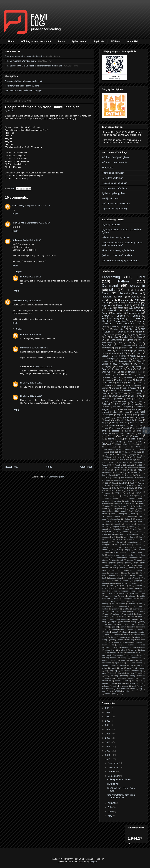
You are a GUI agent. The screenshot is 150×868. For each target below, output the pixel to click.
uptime (117, 681)
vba (113, 683)
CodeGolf (124, 359)
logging (105, 423)
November (113, 767)
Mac (122, 478)
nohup (115, 606)
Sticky (121, 332)
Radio (132, 488)
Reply (15, 214)
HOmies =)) (113, 784)
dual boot (126, 545)
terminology (138, 671)
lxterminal (138, 586)
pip (117, 351)
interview (109, 380)
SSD (139, 369)
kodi (112, 581)
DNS (143, 329)
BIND (112, 452)
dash (116, 532)
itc (119, 575)
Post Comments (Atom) (55, 477)
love (112, 586)
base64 (142, 503)
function (131, 555)
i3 (119, 570)
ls (117, 586)
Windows (106, 372)
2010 (108, 759)
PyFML (142, 305)
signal (143, 650)
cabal (132, 509)
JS (129, 473)
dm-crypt (111, 539)
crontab (129, 375)
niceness (105, 606)
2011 (108, 755)
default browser (108, 534)
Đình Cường (18, 205)
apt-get (139, 332)
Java (111, 475)
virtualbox (129, 324)
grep (116, 348)
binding (123, 506)
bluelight (139, 506)
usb (133, 681)
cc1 (132, 511)
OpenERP (123, 483)
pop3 (127, 428)
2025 (108, 708)
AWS (138, 447)
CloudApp (114, 391)
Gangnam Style (118, 467)
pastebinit (141, 611)
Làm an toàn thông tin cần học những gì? (24, 91)
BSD (140, 324)
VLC (125, 496)
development (132, 534)
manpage (125, 591)
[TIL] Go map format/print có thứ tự (21, 61)
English (105, 364)
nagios (132, 601)
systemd (138, 385)
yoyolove (106, 305)
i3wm (125, 570)
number (105, 609)
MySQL (109, 367)
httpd (112, 570)
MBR (133, 396)
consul (131, 527)
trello (133, 439)
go (132, 321)
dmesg (130, 539)
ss (120, 436)
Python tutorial (79, 41)
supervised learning (134, 663)
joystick (137, 578)
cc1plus (139, 511)
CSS (104, 340)
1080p (117, 444)
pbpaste (105, 617)
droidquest (106, 545)
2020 (108, 717)
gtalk (143, 563)
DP (125, 457)
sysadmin (138, 286)
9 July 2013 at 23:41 (39, 348)
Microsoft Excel (130, 480)
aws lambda (131, 503)
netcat (122, 426)
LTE (137, 475)
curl (139, 375)
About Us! (132, 41)
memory (109, 383)
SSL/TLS (138, 491)
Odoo (114, 483)
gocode (128, 563)
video (114, 356)
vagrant (105, 388)
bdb (115, 506)
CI (141, 388)
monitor (120, 383)
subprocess (106, 663)
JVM (104, 475)
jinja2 (104, 578)
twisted (124, 676)
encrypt (118, 547)
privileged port (110, 624)
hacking (134, 327)
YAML (124, 404)
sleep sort (131, 652)
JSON (115, 396)
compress (129, 524)
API (126, 447)
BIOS (119, 452)
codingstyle (137, 521)
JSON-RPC (138, 473)
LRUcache (128, 475)
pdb (120, 617)
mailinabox (106, 591)
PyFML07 (131, 485)
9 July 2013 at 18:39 (32, 334)
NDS (106, 483)
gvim (116, 565)
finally (107, 552)
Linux (141, 277)
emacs (126, 412)
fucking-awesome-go (116, 555)
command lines (135, 372)
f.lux (140, 547)
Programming (136, 367)
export (120, 415)
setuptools (125, 647)
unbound (142, 676)
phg (111, 619)
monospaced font (130, 599)
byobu (110, 509)
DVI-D (104, 460)
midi (144, 593)
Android (126, 337)
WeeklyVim (135, 308)
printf (104, 431)
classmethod (115, 519)
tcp (116, 671)
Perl (135, 399)
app (141, 498)
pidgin (133, 619)
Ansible (133, 388)
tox (126, 439)
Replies (19, 271)
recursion (141, 629)
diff (119, 537)
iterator (127, 575)
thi (128, 673)
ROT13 (123, 488)
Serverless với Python (112, 178)
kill (122, 420)
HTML (139, 470)
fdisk (129, 415)
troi (112, 676)
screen (127, 642)
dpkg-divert (106, 542)
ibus (132, 570)
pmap (104, 622)
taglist (129, 668)
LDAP (124, 396)
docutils (139, 539)
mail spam (129, 588)
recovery (131, 629)
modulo (117, 599)
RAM (104, 369)
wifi (103, 444)
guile (133, 335)
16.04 (125, 444)
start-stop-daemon (109, 658)
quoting (132, 627)
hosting (132, 568)
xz (111, 691)
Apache (133, 356)
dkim (140, 537)
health (123, 568)
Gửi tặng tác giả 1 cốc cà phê (36, 41)
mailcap (139, 588)
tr (144, 673)
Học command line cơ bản (114, 183)
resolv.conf (107, 434)
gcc (112, 557)
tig (133, 673)
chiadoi (131, 516)
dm (103, 539)
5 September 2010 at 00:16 (37, 205)
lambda (131, 420)
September (113, 776)
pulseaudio (107, 385)
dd (132, 532)
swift (127, 436)
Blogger (93, 862)
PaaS (132, 483)
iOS (135, 417)
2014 (108, 742)
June (110, 812)
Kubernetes (107, 168)
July (110, 807)
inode (133, 573)
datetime (125, 532)
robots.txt (138, 637)
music (113, 601)
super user (119, 663)
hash (140, 565)
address (122, 498)
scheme (141, 321)
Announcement (134, 313)
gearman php (122, 557)
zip (144, 691)
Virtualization (119, 321)
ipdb (104, 575)
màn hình (122, 601)
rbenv (122, 629)
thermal (121, 673)
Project (113, 327)
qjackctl (115, 627)
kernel (130, 380)
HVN (143, 364)
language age (137, 581)
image (104, 573)
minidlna (132, 596)
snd (141, 652)
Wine (138, 496)
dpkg (104, 335)
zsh (110, 444)
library (125, 583)
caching (105, 511)
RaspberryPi (117, 369)
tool (139, 673)
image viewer (115, 573)
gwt (124, 565)
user (140, 681)
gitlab (107, 417)
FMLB (115, 364)
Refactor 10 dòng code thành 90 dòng (22, 86)
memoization (133, 593)
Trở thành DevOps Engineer (115, 157)
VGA (118, 496)
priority (134, 622)
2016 (108, 734)
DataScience (116, 340)
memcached (120, 593)
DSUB (140, 457)
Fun (137, 290)
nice (140, 604)
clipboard (128, 519)
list (137, 380)
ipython (120, 380)
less (140, 420)
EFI (141, 460)
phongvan (116, 428)
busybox (128, 407)
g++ (106, 557)
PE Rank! (116, 41)
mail (120, 588)
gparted (126, 417)
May (110, 816)
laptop (104, 583)
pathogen (116, 614)
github (114, 560)
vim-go (119, 442)
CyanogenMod (134, 455)
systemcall (137, 436)
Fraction (128, 465)
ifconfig (139, 570)
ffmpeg (128, 550)
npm (140, 426)
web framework (123, 689)
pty (133, 624)
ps (106, 337)
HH (124, 470)
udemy (132, 676)
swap (114, 665)
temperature (125, 671)
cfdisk (113, 514)
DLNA (117, 457)
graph (136, 563)
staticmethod (136, 658)
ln (141, 583)
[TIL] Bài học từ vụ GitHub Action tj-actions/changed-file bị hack (33, 66)
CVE (113, 455)
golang (105, 303)
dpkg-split (119, 542)
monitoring (140, 348)
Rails (115, 401)
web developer (108, 689)
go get (111, 563)
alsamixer (132, 498)
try (117, 676)
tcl (111, 671)
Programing (111, 277)
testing (111, 439)
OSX (139, 343)
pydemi (105, 353)
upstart (105, 356)
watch (134, 686)
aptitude (128, 501)
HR (131, 470)
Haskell (105, 396)
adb (114, 498)
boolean (116, 407)
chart (133, 514)
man (116, 591)
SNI (129, 491)
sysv (121, 668)
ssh (130, 353)
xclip (140, 689)
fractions (133, 552)
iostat (140, 573)
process (116, 431)
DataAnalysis (125, 361)
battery (107, 506)
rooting (105, 640)
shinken (134, 650)
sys (132, 665)
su (141, 660)
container (106, 375)
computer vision (118, 527)
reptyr (107, 635)
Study (105, 293)
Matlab (105, 321)
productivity (124, 624)
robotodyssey (125, 637)
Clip (104, 391)
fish (136, 415)
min (123, 596)
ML (140, 396)
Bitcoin (136, 452)
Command (110, 286)
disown (132, 537)
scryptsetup (138, 642)
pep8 (140, 617)
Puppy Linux (118, 485)
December (113, 763)
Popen (107, 485)
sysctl (140, 665)
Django (130, 340)
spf (141, 655)
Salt (140, 401)
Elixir (139, 361)
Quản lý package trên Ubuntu (116, 204)
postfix (139, 383)
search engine (108, 645)
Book (109, 308)
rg (106, 637)
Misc (113, 290)
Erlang (139, 391)
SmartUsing (135, 303)
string (123, 660)
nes (113, 604)
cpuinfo (118, 529)
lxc (144, 380)
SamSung (106, 493)
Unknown (17, 240)
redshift (115, 632)
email (112, 335)
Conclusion (127, 391)
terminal (115, 337)
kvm (143, 327)
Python (123, 281)
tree (106, 676)
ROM (114, 488)
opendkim (115, 609)
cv (141, 529)
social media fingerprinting (112, 655)
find (120, 335)
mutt (130, 383)
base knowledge (124, 345)
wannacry (124, 686)
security (119, 434)
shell (126, 310)
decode (139, 532)
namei (140, 601)
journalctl (128, 578)
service (130, 434)
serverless (131, 645)
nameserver (110, 426)
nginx (107, 329)
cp (118, 409)
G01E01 (105, 467)
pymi (139, 431)
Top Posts (99, 41)
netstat (132, 604)
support (105, 665)
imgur (125, 573)
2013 (108, 746)
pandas (142, 335)
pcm (113, 617)
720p (114, 447)
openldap (126, 609)
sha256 (142, 647)
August (111, 803)
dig (125, 537)
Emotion (121, 316)
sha (134, 647)
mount (143, 599)
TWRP (118, 493)
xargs (123, 356)
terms (104, 673)
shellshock (123, 650)
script (122, 353)
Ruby (130, 305)
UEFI (116, 404)
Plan (143, 399)
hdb (115, 568)
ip (115, 420)
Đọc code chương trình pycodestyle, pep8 (24, 81)
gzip (132, 565)
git (126, 335)
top (119, 439)
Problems (121, 367)
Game (138, 310)
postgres (113, 622)
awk (107, 407)
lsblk (123, 586)
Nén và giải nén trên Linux (115, 188)
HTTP (139, 393)
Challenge (110, 359)
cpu (111, 529)
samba (107, 642)
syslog (104, 668)
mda (110, 593)
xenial (104, 691)
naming (105, 604)
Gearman (132, 467)
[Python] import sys (111, 225)
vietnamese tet (132, 683)
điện (115, 694)
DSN (131, 457)
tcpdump (138, 353)
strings (132, 660)
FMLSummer (124, 462)
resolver (127, 635)
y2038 (117, 691)
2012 (108, 751)
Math (121, 308)
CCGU (125, 300)
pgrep (104, 619)
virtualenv (130, 442)
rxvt (139, 640)
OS (129, 343)
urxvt (126, 681)
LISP (118, 475)
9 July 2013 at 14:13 (32, 277)
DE (144, 455)
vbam (120, 683)
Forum (62, 41)
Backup (127, 452)
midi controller (111, 596)
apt (122, 372)
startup (124, 658)
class (104, 519)
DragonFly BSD (116, 460)
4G (141, 444)
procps (125, 351)
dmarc (121, 539)
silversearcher (110, 652)
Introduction (106, 473)
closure (139, 519)
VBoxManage (107, 496)
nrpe (140, 606)
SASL (140, 488)
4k (103, 447)
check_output (107, 516)
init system (140, 377)
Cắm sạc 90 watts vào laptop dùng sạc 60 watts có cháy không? (122, 244)
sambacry (117, 642)
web (124, 388)
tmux (118, 324)
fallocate (105, 550)
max (140, 591)
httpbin (105, 570)
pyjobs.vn (141, 624)
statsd (104, 660)
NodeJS (105, 399)
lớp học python (119, 423)
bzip (125, 509)
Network (107, 297)
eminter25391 (139, 412)
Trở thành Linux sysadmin (114, 162)
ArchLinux (137, 337)
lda (111, 583)
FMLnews (125, 364)
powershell (124, 622)
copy (140, 527)
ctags (135, 529)
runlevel (121, 640)
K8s (140, 340)
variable (105, 683)
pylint (107, 627)
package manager (119, 611)
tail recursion (140, 668)
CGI (143, 452)
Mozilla (142, 480)
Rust (130, 369)
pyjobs (128, 431)
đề (121, 694)
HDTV (116, 470)
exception (109, 415)
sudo (128, 385)
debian (139, 345)
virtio (115, 686)
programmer (137, 351)
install (108, 420)
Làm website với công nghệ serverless (120, 261)
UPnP (139, 493)
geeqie (133, 557)
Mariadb (117, 480)
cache (140, 509)
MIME (107, 478)
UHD (128, 493)
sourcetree (131, 655)
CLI (127, 290)
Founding (118, 465)
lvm (130, 586)
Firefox (105, 313)
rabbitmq (142, 627)
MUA (115, 478)
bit (131, 506)
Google (142, 467)
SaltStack (106, 404)
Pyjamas (105, 488)
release (125, 632)
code (117, 521)
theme (112, 673)
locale (104, 586)
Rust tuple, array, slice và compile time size (24, 56)
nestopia (122, 604)
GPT (130, 393)
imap (143, 417)
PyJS (140, 485)
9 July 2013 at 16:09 (32, 301)
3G (136, 444)
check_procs (120, 516)
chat (140, 514)
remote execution (138, 632)
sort (140, 434)
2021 (108, 712)
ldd (117, 583)
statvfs (114, 660)
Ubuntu (135, 297)
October (112, 772)
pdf (126, 617)
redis (107, 632)
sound (105, 436)
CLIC (143, 356)
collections (106, 524)
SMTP (120, 491)
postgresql (137, 428)
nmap (131, 426)
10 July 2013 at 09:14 (32, 396)
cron (118, 375)
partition (108, 351)
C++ (104, 327)
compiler (118, 524)
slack (122, 652)
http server (127, 348)
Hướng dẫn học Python (113, 173)
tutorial (142, 439)
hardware (128, 377)
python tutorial (119, 329)
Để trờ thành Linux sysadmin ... (117, 237)
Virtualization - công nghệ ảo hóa (118, 250)
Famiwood (138, 462)
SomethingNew (128, 293)
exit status (130, 547)
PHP (128, 399)
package (105, 611)
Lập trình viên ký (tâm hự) (114, 209)
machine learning (137, 423)
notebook (124, 606)
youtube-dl (127, 691)
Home (11, 41)
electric (139, 545)
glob (122, 560)
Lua (144, 475)
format (124, 552)
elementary (106, 547)
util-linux (109, 442)
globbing (130, 560)
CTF (106, 455)
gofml (116, 417)
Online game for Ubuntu (119, 779)
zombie (107, 694)
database (106, 377)
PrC (107, 401)
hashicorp (106, 568)
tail (103, 439)
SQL (132, 401)
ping (141, 619)
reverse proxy (140, 635)
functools (141, 555)
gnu (138, 560)
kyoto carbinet (123, 581)
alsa (143, 404)
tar (106, 671)
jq (144, 578)
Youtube (134, 404)
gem (141, 557)
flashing (115, 552)
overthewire (138, 609)
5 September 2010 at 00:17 (37, 223)
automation (106, 503)
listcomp (134, 583)
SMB (112, 491)
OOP (120, 343)
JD (123, 473)
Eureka (136, 316)
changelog (123, 514)
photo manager (122, 619)
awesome (118, 503)
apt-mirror (118, 501)
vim (137, 300)
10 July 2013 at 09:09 (32, 383)
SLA (104, 491)
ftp (103, 555)
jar (134, 575)
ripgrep (113, 637)
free (141, 552)
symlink (123, 665)
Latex (137, 318)
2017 (108, 729)
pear (133, 617)
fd (113, 550)
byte (118, 509)
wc (141, 686)
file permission (139, 550)
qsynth (124, 627)
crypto (127, 529)
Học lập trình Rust (111, 198)
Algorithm (133, 329)
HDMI (107, 470)
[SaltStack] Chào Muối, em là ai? (118, 255)
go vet (119, 563)
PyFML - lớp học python (113, 193)
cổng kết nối (107, 532)
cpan (104, 529)
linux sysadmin (109, 310)
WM (131, 496)
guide (107, 565)
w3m (140, 442)
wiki (134, 689)
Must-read (119, 303)
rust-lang (131, 640)
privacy (142, 622)
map (133, 591)
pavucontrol (128, 614)
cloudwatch (106, 521)
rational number (111, 629)
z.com (137, 691)
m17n (104, 588)
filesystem (106, 348)
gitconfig (105, 560)
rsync (113, 640)
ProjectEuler (107, 345)
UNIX (130, 332)
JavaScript (110, 332)
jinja (140, 575)
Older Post (86, 467)
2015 (108, 738)
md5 (104, 593)
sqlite (113, 436)
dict (114, 537)
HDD (135, 364)
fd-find (119, 550)
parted (132, 611)
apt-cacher (106, 501)
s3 (144, 640)
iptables (112, 575)
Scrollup (146, 430)
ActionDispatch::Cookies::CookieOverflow (118, 449)
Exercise (106, 393)
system (109, 324)
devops (123, 327)
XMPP (107, 498)
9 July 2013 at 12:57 (32, 240)
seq (120, 645)
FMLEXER (119, 393)
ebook (116, 412)
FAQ (113, 462)
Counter (121, 455)
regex (118, 385)
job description (115, 578)
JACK (117, 473)
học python (118, 313)
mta (106, 601)
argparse (139, 501)
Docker (105, 316)
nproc (133, 606)
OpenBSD (117, 399)
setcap (115, 647)
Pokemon (141, 483)
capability (124, 511)
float (143, 415)
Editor (104, 462)
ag (115, 372)
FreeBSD (139, 465)
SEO (124, 401)
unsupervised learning (125, 678)
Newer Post (11, 467)
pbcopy (139, 614)
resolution (117, 635)
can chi (114, 511)
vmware (115, 388)
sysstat (113, 668)
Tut (12, 189)
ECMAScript (131, 460)
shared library (110, 650)
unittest (108, 678)
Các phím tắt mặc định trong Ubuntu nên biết (121, 796)
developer (137, 409)
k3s (106, 581)
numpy (105, 428)
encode (117, 377)
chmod (140, 516)
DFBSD (108, 457)
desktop (120, 534)
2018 (108, 725)
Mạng (119, 305)
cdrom (104, 514)
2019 (108, 721)
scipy (114, 353)
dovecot (105, 412)
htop (140, 568)
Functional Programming (115, 318)
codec (126, 521)
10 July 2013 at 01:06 (42, 367)
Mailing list (132, 478)
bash (121, 297)
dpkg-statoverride (135, 542)
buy (103, 509)
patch (107, 614)
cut (126, 409)
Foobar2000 (107, 465)
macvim (113, 588)
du (116, 545)
